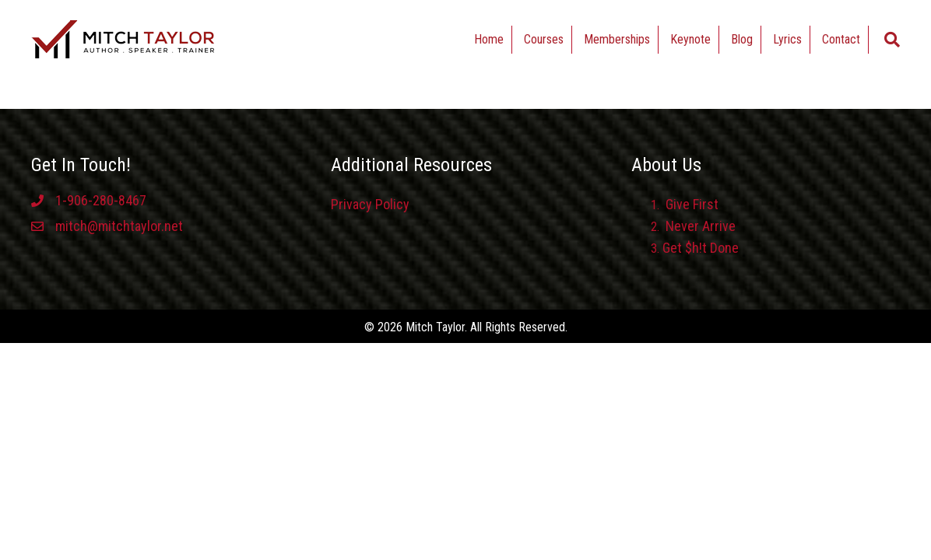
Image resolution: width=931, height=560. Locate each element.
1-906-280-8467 (101, 200)
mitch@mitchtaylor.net (119, 226)
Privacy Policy (370, 204)
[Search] (892, 40)
